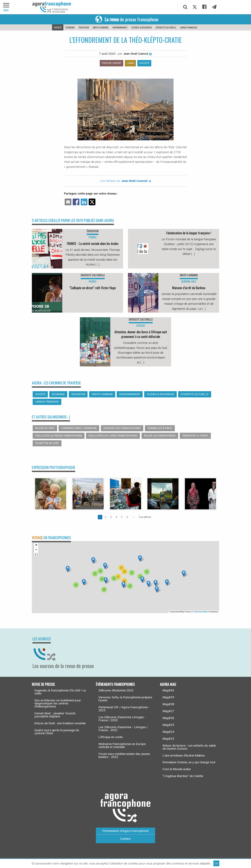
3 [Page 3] (111, 517)
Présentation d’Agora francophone (125, 831)
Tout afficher (145, 517)
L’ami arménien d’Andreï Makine (184, 755)
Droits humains (101, 27)
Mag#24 (168, 732)
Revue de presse (43, 684)
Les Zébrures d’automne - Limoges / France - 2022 (123, 729)
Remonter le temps (195, 436)
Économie (70, 27)
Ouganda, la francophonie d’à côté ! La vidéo (60, 692)
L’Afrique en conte (111, 737)
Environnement (120, 27)
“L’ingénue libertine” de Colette (183, 776)
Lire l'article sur (126, 181)
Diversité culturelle (166, 27)
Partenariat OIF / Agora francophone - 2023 (124, 709)
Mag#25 (168, 725)
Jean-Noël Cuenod (138, 54)
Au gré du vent (45, 428)
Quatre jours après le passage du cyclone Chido (57, 732)
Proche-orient (111, 63)
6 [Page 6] (127, 517)
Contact (125, 839)
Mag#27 (168, 711)
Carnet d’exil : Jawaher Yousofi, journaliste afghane (55, 715)
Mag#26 (168, 718)
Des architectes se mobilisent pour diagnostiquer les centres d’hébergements (58, 703)
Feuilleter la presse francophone (59, 436)
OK (216, 863)
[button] (84, 582)
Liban (130, 63)
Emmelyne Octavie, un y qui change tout (189, 762)
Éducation (84, 27)
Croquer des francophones (122, 428)
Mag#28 (168, 704)
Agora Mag (168, 684)
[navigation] (6, 7)
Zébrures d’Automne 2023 (116, 690)
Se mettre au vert (47, 443)
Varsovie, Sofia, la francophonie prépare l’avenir (125, 699)
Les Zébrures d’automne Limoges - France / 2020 (122, 719)
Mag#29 (168, 697)
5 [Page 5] (122, 517)
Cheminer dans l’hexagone (79, 428)
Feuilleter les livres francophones (113, 436)
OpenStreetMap (201, 612)
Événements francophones (115, 684)
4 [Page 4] (116, 517)
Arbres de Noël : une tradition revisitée (60, 723)
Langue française (189, 27)
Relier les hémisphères (160, 436)
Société (58, 27)
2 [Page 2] (105, 517)
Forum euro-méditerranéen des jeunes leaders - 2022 (124, 755)
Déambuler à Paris (160, 428)
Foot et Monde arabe (177, 769)
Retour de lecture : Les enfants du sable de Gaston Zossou (189, 747)
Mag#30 (168, 690)
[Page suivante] (133, 517)
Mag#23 (168, 739)
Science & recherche (142, 27)
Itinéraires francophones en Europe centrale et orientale (122, 745)
